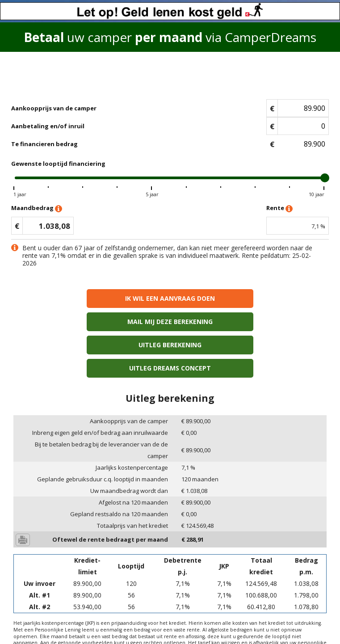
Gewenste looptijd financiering (58, 164)
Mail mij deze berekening (250, 298)
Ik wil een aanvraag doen (90, 298)
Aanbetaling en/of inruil (48, 126)
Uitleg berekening (90, 322)
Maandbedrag (37, 208)
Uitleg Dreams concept (250, 322)
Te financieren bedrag (44, 144)
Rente (279, 208)
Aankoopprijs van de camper (54, 108)
